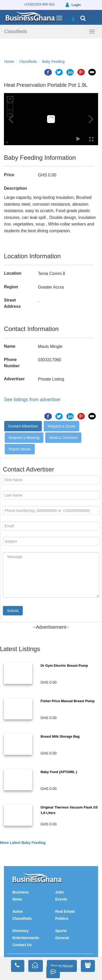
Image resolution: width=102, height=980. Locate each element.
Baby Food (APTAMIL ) (59, 772)
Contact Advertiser (23, 426)
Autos (18, 911)
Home (9, 62)
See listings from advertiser (32, 400)
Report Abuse (20, 449)
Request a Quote (61, 426)
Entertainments (26, 938)
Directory (21, 931)
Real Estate (65, 911)
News (17, 899)
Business (21, 892)
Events (61, 899)
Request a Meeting (24, 438)
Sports (61, 931)
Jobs (59, 892)
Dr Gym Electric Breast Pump (64, 666)
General (62, 938)
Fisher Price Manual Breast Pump (68, 701)
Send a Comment (63, 438)
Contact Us (22, 945)
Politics (62, 918)
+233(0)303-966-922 (39, 4)
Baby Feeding (53, 62)
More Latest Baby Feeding (23, 843)
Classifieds (16, 32)
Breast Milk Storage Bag (60, 736)
